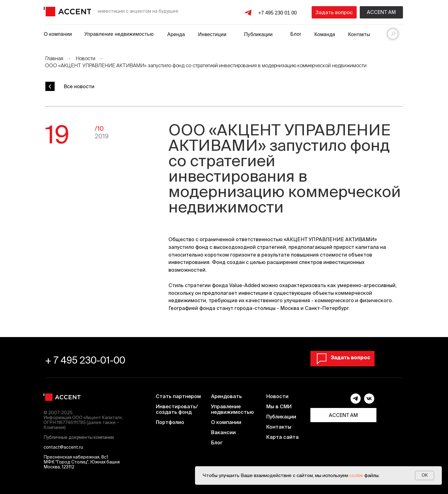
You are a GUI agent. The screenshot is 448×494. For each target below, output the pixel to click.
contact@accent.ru (63, 447)
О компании (58, 34)
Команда (325, 34)
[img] (67, 12)
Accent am (381, 12)
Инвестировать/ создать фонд (177, 409)
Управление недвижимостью (119, 34)
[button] (334, 12)
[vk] (369, 402)
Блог (296, 34)
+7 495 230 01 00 (278, 13)
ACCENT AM (343, 415)
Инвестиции (212, 34)
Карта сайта (282, 437)
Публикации (281, 417)
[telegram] (356, 402)
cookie (356, 475)
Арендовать (226, 396)
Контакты (359, 34)
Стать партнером (178, 396)
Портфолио (170, 422)
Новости (85, 58)
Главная (54, 58)
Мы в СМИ (279, 406)
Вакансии (223, 432)
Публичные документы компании (79, 437)
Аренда (176, 34)
